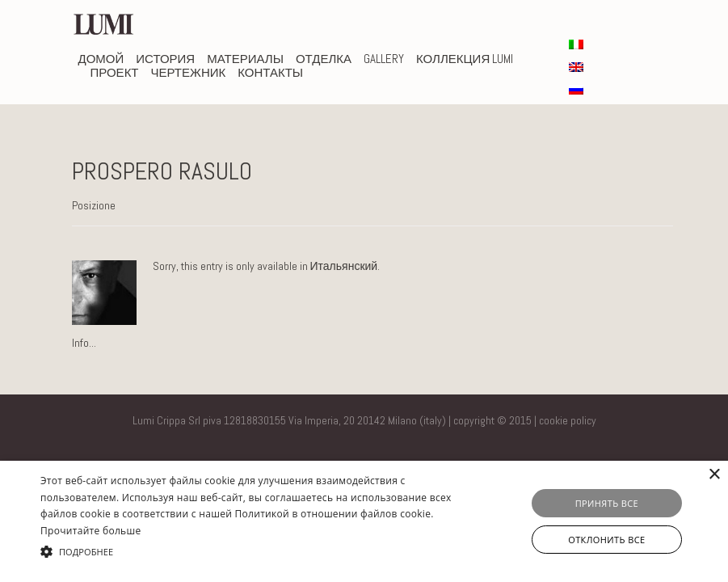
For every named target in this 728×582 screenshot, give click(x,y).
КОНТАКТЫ (270, 72)
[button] (251, 552)
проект (115, 72)
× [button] (714, 475)
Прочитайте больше (90, 531)
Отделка (324, 59)
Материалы (245, 59)
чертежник (189, 72)
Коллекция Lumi (465, 59)
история (165, 59)
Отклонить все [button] (606, 540)
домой (101, 59)
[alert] (364, 521)
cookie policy (568, 420)
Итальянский (344, 266)
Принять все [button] (607, 503)
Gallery (384, 59)
